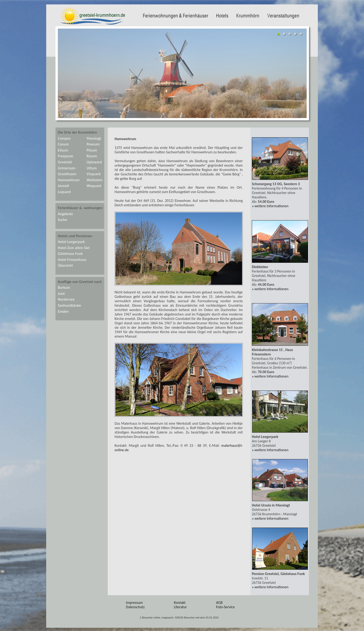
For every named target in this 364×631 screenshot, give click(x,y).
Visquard (94, 174)
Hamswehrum (69, 180)
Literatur (180, 607)
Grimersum (67, 168)
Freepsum (66, 156)
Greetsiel (65, 162)
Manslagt (94, 138)
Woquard (94, 186)
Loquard (64, 192)
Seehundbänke (69, 305)
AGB (219, 603)
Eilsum (63, 150)
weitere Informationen (270, 206)
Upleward (94, 162)
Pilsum (92, 150)
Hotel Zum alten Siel (74, 248)
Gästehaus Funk (70, 254)
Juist (61, 294)
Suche (63, 220)
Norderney (66, 299)
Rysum (92, 156)
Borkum (64, 288)
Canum (63, 144)
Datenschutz (135, 607)
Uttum (92, 168)
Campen (64, 138)
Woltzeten (95, 180)
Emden (63, 311)
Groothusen (67, 174)
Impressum (134, 603)
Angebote (65, 214)
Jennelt (63, 186)
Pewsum (93, 144)
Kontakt (180, 603)
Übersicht (65, 265)
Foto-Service (226, 607)
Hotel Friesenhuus (72, 260)
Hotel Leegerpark (71, 242)
